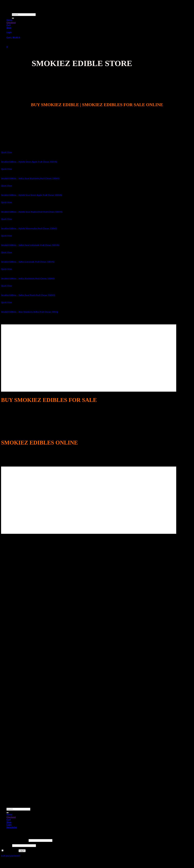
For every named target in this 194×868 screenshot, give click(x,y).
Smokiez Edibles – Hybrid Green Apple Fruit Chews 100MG (29, 162)
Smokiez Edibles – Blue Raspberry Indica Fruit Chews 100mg (30, 312)
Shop (9, 28)
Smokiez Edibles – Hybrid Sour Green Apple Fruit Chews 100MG (32, 195)
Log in (22, 851)
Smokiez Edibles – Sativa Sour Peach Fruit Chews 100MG (28, 295)
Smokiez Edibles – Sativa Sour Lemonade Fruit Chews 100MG (30, 245)
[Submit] (13, 18)
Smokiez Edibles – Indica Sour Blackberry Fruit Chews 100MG (30, 178)
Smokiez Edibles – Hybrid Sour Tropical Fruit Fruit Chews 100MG (32, 212)
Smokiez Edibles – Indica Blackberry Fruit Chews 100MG (28, 278)
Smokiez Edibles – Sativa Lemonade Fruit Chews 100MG (28, 262)
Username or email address (15, 840)
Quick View (6, 152)
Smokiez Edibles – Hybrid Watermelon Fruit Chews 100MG (29, 228)
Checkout (11, 22)
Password (6, 845)
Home (9, 20)
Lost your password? (11, 856)
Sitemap (97, 863)
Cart (9, 25)
